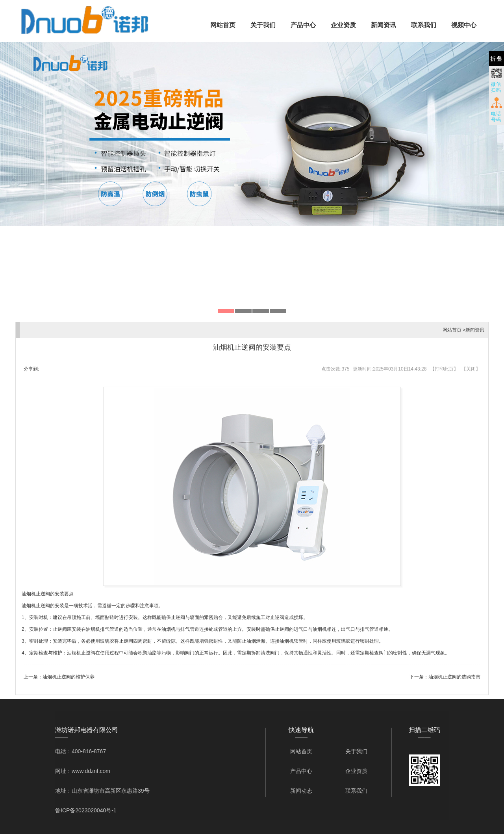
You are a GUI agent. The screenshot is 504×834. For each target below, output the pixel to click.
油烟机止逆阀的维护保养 (69, 677)
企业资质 (343, 25)
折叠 (497, 59)
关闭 (471, 369)
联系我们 (424, 25)
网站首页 (223, 25)
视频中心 (464, 25)
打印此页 (444, 369)
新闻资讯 (384, 25)
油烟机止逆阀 (36, 594)
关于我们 (263, 25)
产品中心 (303, 25)
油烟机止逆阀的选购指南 (454, 677)
